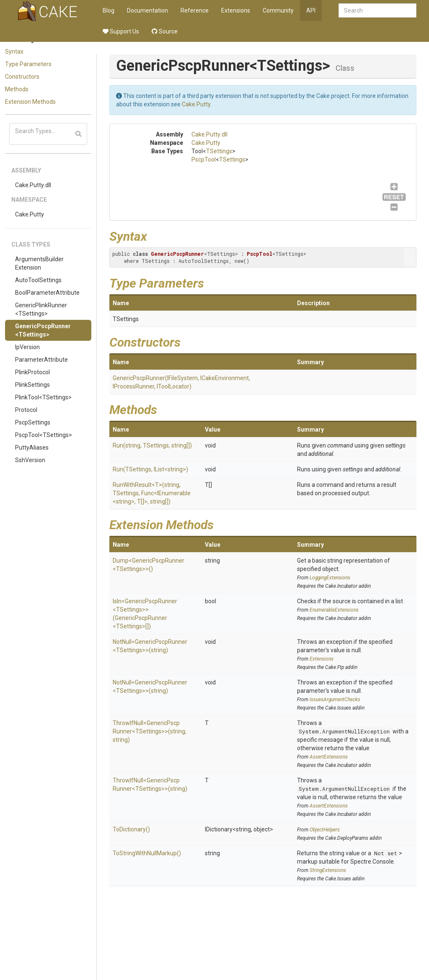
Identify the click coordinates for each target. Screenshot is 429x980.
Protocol (26, 410)
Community (278, 10)
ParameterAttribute (41, 360)
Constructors (22, 77)
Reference (195, 10)
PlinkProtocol (32, 372)
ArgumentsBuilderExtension (39, 263)
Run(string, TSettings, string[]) (152, 445)
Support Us (121, 31)
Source (165, 31)
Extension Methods (30, 102)
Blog (109, 10)
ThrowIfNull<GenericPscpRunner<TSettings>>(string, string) (150, 731)
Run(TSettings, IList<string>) (150, 469)
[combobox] (377, 10)
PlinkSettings (32, 385)
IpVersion (27, 347)
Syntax (14, 51)
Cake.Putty (30, 214)
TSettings (219, 151)
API (311, 10)
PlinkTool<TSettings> (43, 397)
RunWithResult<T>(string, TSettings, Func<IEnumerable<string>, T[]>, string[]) (152, 493)
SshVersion (30, 460)
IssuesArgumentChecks (335, 700)
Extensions (236, 10)
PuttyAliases (32, 448)
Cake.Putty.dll (33, 185)
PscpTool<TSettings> (44, 435)
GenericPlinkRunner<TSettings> (41, 309)
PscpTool (204, 159)
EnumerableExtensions (334, 610)
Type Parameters (28, 64)
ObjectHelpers (325, 830)
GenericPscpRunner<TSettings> (43, 330)
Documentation (147, 10)
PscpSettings (33, 422)
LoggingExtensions (330, 578)
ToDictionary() (131, 829)
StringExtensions (328, 870)
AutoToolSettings (38, 280)
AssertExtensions (329, 757)
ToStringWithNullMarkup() (147, 853)
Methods (17, 89)
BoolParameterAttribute (47, 293)
